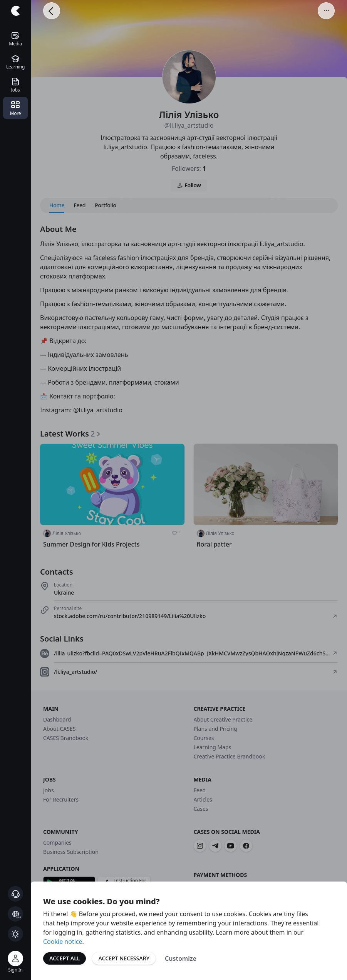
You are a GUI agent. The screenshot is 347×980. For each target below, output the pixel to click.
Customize (181, 958)
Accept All (65, 958)
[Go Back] (52, 11)
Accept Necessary (124, 958)
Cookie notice (63, 942)
